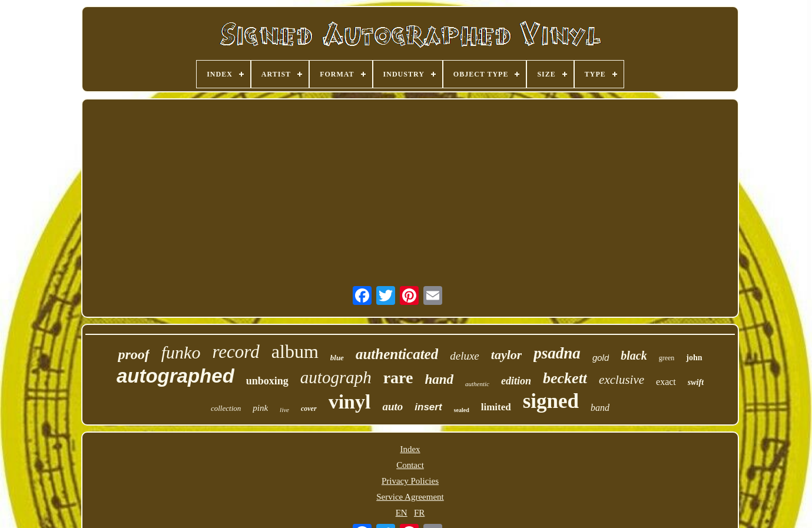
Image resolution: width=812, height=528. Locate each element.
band (600, 408)
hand (439, 379)
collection (226, 408)
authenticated (397, 354)
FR (419, 513)
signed (551, 401)
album (295, 351)
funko (181, 352)
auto (392, 406)
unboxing (267, 381)
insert (428, 407)
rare (398, 378)
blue (337, 358)
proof (133, 354)
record (236, 352)
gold (601, 358)
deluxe (465, 356)
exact (666, 382)
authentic (477, 384)
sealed (462, 410)
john (694, 358)
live (284, 410)
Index (410, 449)
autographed (175, 376)
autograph (336, 377)
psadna (557, 353)
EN (402, 513)
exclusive (622, 380)
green (667, 358)
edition (516, 381)
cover (309, 409)
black (634, 356)
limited (496, 407)
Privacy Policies (410, 481)
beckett (565, 378)
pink (260, 408)
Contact (410, 465)
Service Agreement (410, 497)
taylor (507, 355)
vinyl (350, 402)
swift (696, 382)
